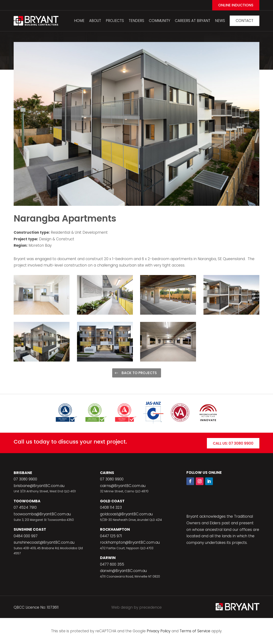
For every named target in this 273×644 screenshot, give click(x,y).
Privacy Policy (159, 631)
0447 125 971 (111, 536)
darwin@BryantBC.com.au (123, 571)
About (95, 21)
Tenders (136, 21)
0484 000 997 (26, 536)
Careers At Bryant (193, 21)
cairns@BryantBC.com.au (123, 486)
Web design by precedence (136, 607)
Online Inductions (236, 5)
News (220, 21)
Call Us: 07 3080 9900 (233, 443)
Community (160, 21)
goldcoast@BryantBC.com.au (126, 514)
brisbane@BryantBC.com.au (39, 486)
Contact (245, 21)
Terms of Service (195, 631)
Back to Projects (139, 373)
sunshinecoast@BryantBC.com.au (44, 542)
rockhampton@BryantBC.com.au (130, 542)
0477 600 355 (112, 564)
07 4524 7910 (25, 507)
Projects (115, 21)
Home (79, 21)
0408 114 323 (111, 507)
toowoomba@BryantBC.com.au (42, 514)
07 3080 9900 (25, 479)
